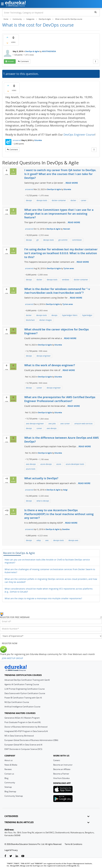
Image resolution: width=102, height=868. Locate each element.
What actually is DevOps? (41, 478)
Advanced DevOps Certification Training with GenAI (27, 680)
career (84, 200)
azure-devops (46, 464)
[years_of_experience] (51, 636)
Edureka (38, 140)
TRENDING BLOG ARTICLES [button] (47, 822)
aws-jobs (52, 424)
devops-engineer (44, 356)
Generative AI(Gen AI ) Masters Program (22, 718)
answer (11, 61)
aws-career (65, 424)
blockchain (30, 320)
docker (73, 200)
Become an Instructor (63, 765)
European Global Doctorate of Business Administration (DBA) (31, 740)
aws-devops (52, 428)
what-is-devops (43, 501)
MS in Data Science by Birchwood (19, 736)
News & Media (11, 765)
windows (66, 280)
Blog (6, 778)
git (38, 240)
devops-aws (73, 540)
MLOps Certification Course (17, 702)
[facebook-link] (5, 856)
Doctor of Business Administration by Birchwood (26, 727)
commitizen (77, 240)
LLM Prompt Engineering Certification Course (25, 689)
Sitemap (8, 787)
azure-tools (31, 469)
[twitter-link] (11, 856)
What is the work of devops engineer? (50, 365)
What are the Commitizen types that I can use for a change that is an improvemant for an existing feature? (59, 214)
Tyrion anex (69, 268)
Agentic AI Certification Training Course (22, 684)
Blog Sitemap (10, 791)
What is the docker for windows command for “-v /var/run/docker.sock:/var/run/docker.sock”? (57, 291)
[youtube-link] (23, 856)
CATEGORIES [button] (47, 816)
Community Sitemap (14, 796)
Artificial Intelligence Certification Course (22, 707)
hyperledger (87, 315)
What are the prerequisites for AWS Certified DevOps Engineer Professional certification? (60, 399)
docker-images (46, 320)
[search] (96, 12)
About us (8, 760)
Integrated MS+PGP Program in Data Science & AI (26, 731)
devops (29, 200)
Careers (57, 760)
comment (25, 61)
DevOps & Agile (32, 51)
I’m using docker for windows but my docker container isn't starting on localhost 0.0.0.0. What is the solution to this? (61, 253)
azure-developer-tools (75, 464)
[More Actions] (96, 61)
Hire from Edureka (61, 778)
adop (39, 540)
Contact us (9, 774)
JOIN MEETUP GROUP (12, 658)
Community (10, 783)
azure (59, 464)
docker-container (59, 200)
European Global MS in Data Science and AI (23, 745)
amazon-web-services (84, 424)
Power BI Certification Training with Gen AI (23, 698)
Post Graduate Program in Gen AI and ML (23, 722)
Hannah (67, 229)
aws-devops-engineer (35, 424)
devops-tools (42, 200)
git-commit (63, 240)
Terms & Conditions (73, 844)
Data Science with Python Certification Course (25, 693)
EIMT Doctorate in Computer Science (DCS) (23, 749)
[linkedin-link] (17, 856)
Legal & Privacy (11, 850)
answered (17, 140)
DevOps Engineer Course (79, 135)
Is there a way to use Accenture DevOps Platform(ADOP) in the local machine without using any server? (59, 514)
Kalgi (65, 490)
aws (47, 540)
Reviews (8, 769)
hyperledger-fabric (70, 315)
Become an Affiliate (62, 769)
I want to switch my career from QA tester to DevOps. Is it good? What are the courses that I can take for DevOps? (60, 174)
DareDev (66, 529)
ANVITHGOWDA (49, 51)
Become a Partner (61, 774)
